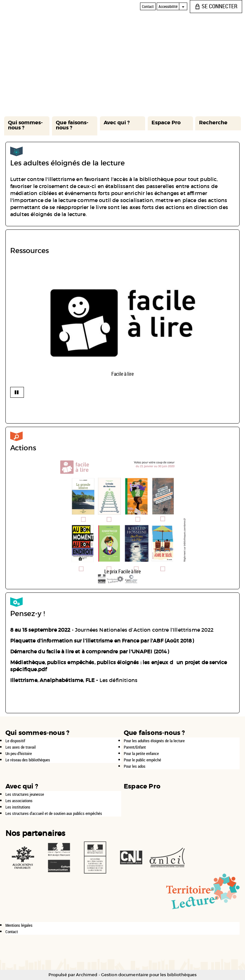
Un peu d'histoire (19, 753)
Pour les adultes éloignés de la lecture (154, 741)
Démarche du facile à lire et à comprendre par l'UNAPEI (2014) (90, 651)
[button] (27, 126)
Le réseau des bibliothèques (28, 760)
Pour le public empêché (142, 760)
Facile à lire (122, 374)
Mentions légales (19, 925)
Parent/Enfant (135, 747)
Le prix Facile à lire (122, 571)
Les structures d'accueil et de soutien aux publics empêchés (54, 813)
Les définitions (119, 680)
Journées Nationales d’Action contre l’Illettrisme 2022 (144, 630)
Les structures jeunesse (25, 794)
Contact (12, 932)
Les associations (19, 801)
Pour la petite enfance (141, 753)
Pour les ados (135, 766)
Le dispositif (15, 741)
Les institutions (18, 807)
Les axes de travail (21, 747)
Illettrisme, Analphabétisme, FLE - (55, 680)
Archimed (87, 975)
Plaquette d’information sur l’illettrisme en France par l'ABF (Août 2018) (102, 641)
